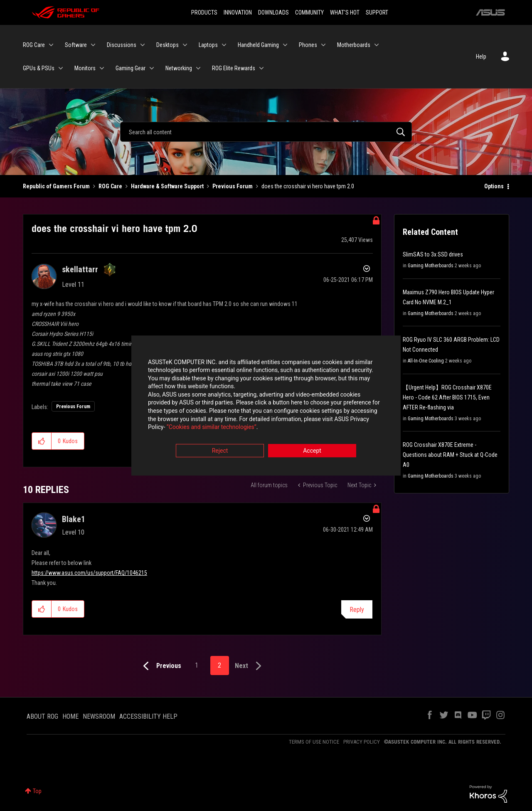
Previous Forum (233, 186)
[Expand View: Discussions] (143, 45)
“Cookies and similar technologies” (212, 428)
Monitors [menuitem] (85, 68)
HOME (70, 716)
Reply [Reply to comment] (357, 610)
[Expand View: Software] (93, 45)
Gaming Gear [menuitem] (131, 68)
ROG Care (110, 186)
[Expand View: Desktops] (185, 45)
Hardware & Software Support (167, 186)
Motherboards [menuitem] (354, 45)
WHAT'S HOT (345, 12)
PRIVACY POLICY (362, 742)
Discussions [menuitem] (122, 45)
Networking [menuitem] (179, 68)
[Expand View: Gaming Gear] (152, 68)
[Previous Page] (160, 666)
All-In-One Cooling (426, 361)
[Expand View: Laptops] (224, 45)
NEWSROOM (99, 716)
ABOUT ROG (42, 716)
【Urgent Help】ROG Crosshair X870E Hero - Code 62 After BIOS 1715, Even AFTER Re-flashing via (447, 397)
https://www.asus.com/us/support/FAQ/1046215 (89, 573)
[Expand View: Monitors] (102, 68)
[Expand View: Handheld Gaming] (285, 45)
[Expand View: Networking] (198, 68)
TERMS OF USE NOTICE (314, 742)
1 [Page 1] (197, 665)
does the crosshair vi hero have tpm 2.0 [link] (308, 186)
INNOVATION (238, 12)
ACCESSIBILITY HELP (148, 716)
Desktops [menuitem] (167, 45)
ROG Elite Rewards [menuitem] (234, 68)
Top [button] (37, 791)
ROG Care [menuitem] (34, 45)
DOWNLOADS (273, 12)
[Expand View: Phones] (323, 45)
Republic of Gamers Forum (56, 186)
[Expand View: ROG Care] (51, 45)
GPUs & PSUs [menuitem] (39, 68)
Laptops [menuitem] (208, 45)
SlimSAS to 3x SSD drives (433, 254)
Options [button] (494, 186)
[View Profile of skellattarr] (80, 269)
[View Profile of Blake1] (74, 519)
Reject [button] (220, 451)
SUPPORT (377, 12)
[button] (42, 441)
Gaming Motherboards (431, 266)
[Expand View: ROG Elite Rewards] (261, 68)
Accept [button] (312, 451)
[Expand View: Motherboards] (377, 45)
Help (481, 57)
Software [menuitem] (76, 45)
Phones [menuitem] (308, 45)
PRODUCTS (204, 12)
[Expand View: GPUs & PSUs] (61, 68)
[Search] (266, 132)
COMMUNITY (309, 12)
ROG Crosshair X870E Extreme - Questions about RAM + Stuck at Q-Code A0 (450, 455)
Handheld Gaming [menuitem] (258, 45)
